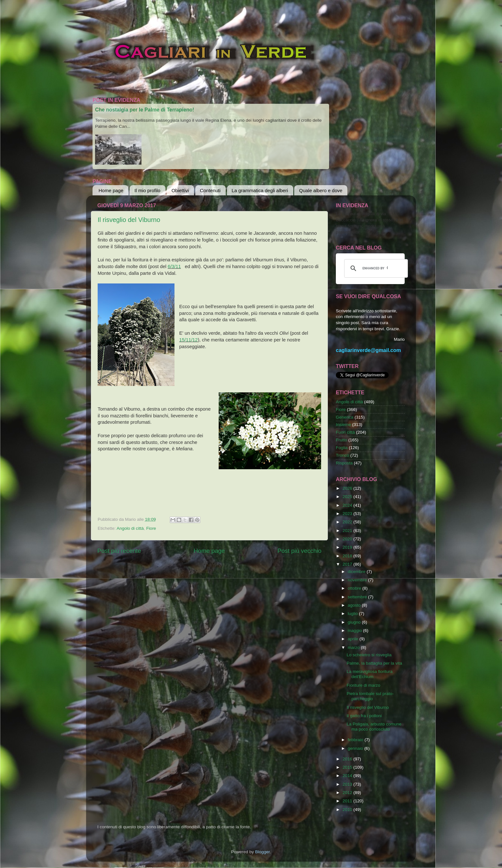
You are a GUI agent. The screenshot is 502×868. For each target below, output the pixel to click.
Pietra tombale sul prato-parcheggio (370, 696)
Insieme (343, 425)
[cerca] (375, 268)
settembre (358, 597)
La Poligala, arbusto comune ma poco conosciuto (374, 727)
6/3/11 (174, 266)
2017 (348, 564)
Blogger (263, 852)
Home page (111, 190)
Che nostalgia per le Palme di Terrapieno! (145, 110)
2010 (348, 810)
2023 (348, 514)
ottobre (355, 588)
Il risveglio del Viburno (129, 220)
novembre (358, 580)
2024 (348, 505)
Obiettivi (180, 190)
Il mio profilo (147, 190)
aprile (354, 639)
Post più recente (119, 551)
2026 (348, 488)
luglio (353, 614)
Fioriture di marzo (364, 685)
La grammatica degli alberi (260, 190)
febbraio (356, 740)
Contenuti (210, 190)
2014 (348, 776)
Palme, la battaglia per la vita (374, 663)
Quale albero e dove (321, 190)
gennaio (356, 748)
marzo (354, 647)
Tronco (343, 455)
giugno (355, 622)
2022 (348, 522)
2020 (348, 539)
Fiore (151, 528)
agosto (355, 605)
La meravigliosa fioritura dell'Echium (370, 674)
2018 (348, 556)
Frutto (341, 440)
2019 (348, 547)
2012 (348, 793)
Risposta (344, 463)
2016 (348, 759)
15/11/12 (189, 340)
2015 (348, 767)
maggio (355, 631)
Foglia (342, 448)
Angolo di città (130, 528)
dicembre (357, 572)
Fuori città (345, 432)
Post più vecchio (299, 551)
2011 (348, 801)
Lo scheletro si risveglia (369, 655)
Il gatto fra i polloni (364, 716)
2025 (348, 497)
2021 (348, 531)
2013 (348, 784)
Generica (345, 417)
